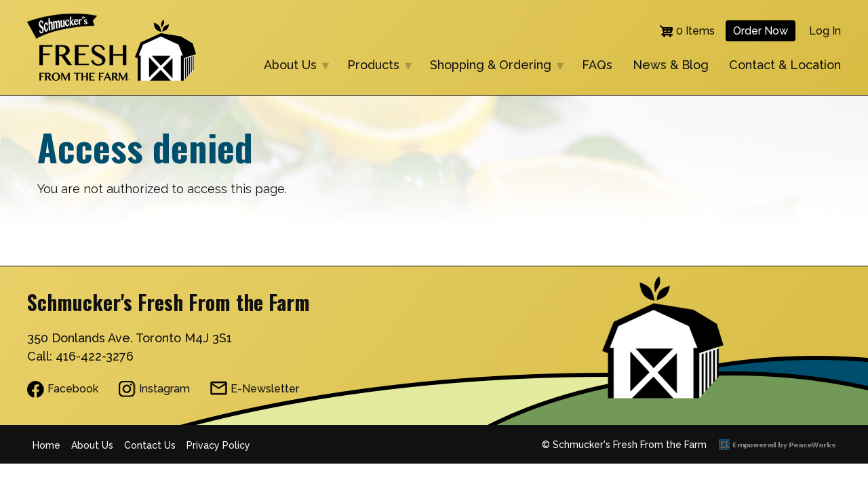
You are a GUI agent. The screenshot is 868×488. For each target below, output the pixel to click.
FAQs (597, 65)
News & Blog (671, 65)
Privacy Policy (218, 445)
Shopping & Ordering (492, 66)
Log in (825, 31)
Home (46, 445)
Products (375, 66)
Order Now (761, 31)
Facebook (73, 389)
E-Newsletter (265, 389)
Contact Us (150, 445)
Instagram (164, 389)
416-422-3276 (95, 356)
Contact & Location (785, 65)
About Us (292, 66)
